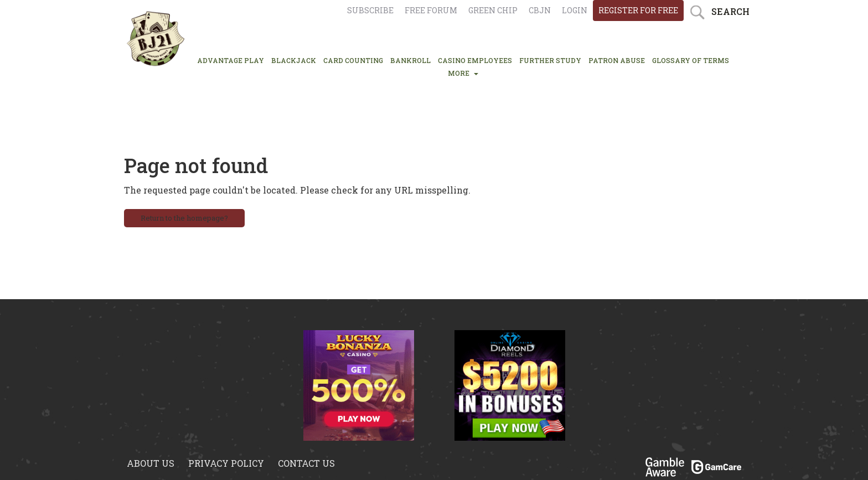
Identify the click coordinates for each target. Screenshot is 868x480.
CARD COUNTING (353, 60)
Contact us (306, 463)
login (575, 10)
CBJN (540, 10)
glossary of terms (691, 60)
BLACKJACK (294, 60)
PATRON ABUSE (617, 60)
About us (151, 463)
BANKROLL (410, 60)
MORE (463, 73)
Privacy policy (226, 463)
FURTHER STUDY (550, 60)
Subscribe (370, 10)
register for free (638, 10)
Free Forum (431, 10)
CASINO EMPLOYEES (475, 60)
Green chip (493, 10)
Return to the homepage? (184, 218)
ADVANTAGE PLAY (231, 60)
